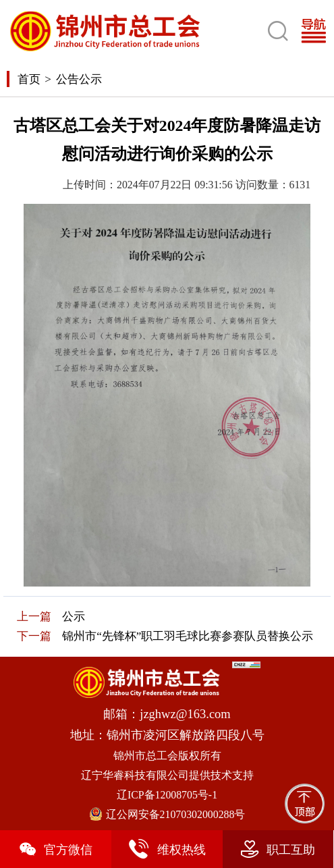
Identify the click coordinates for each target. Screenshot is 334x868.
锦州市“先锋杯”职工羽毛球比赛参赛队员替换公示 (188, 636)
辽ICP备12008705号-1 (167, 795)
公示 (74, 617)
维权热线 (167, 849)
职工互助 (278, 849)
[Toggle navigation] (317, 31)
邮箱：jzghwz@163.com (167, 714)
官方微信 (56, 849)
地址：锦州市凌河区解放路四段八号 (167, 735)
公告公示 (79, 79)
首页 (29, 79)
